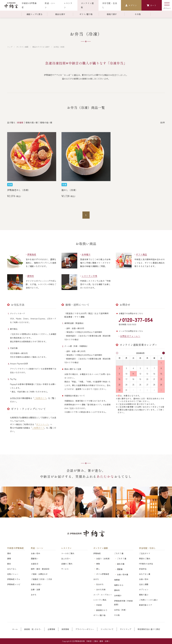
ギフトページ (42, 424)
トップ (10, 47)
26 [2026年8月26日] (140, 385)
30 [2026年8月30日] (119, 390)
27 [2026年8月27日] (147, 385)
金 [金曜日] (154, 358)
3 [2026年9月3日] (147, 390)
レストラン (66, 548)
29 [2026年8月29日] (161, 385)
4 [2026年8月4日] (133, 368)
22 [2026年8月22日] (161, 379)
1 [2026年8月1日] (161, 363)
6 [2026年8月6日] (147, 368)
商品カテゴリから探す (41, 47)
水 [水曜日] (140, 358)
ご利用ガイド (40, 398)
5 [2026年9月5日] (161, 390)
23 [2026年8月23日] (119, 385)
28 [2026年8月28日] (154, 385)
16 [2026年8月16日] (119, 379)
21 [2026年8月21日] (154, 379)
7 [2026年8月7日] (154, 368)
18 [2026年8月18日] (133, 379)
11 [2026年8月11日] (133, 374)
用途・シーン (37, 548)
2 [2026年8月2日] (119, 368)
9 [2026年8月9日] (119, 374)
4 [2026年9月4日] (154, 390)
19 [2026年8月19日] (140, 379)
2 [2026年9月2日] (140, 390)
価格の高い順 (32, 122)
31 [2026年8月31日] (126, 390)
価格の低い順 (46, 122)
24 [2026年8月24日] (126, 385)
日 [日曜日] (119, 358)
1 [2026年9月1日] (133, 390)
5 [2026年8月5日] (140, 368)
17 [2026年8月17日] (126, 379)
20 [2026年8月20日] (147, 379)
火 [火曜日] (133, 358)
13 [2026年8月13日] (147, 374)
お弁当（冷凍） (60, 47)
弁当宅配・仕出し (147, 548)
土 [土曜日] (161, 358)
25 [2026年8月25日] (133, 385)
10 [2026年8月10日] (126, 374)
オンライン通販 (22, 47)
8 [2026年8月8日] (161, 368)
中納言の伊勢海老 (15, 548)
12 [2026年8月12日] (140, 374)
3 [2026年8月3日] (126, 368)
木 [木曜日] (147, 358)
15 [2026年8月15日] (161, 374)
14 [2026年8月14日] (154, 374)
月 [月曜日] (126, 358)
